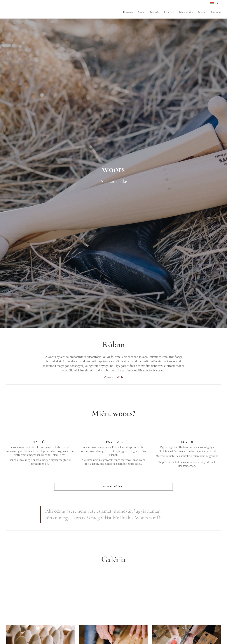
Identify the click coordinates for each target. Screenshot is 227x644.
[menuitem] (104, 12)
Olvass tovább (114, 377)
